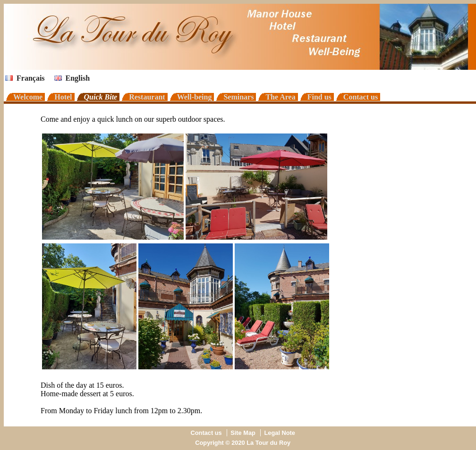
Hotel (63, 97)
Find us (319, 97)
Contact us (361, 97)
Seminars (238, 97)
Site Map (243, 433)
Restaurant (147, 97)
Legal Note (280, 433)
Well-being (195, 97)
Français (25, 78)
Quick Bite (101, 97)
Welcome (28, 97)
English (72, 78)
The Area (280, 97)
